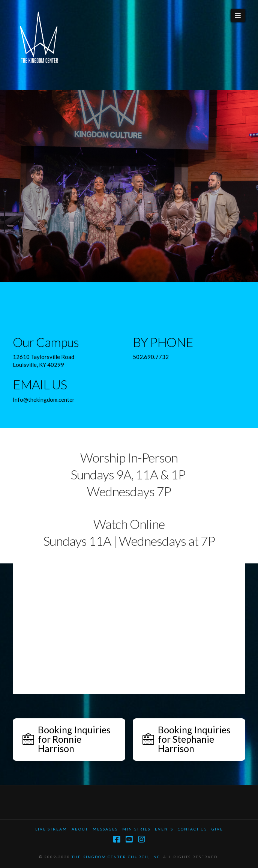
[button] (238, 15)
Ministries (136, 829)
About (80, 829)
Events (164, 829)
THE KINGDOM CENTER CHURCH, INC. (117, 857)
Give (217, 829)
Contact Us (192, 829)
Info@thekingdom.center (44, 399)
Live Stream (51, 829)
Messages (105, 829)
